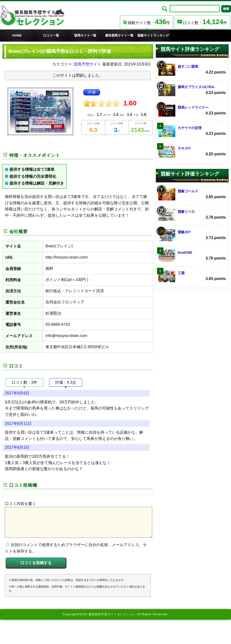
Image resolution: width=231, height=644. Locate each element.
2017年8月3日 (17, 447)
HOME (17, 35)
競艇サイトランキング (153, 35)
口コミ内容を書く (20, 504)
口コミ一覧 (51, 35)
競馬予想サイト (88, 64)
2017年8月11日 (18, 424)
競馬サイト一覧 (85, 35)
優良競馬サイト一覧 (119, 35)
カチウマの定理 (192, 131)
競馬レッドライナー (192, 111)
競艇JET (192, 235)
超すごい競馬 (192, 70)
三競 (192, 276)
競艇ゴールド (192, 194)
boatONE (192, 256)
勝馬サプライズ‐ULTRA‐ (192, 90)
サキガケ (192, 152)
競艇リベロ (192, 215)
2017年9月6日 (17, 393)
